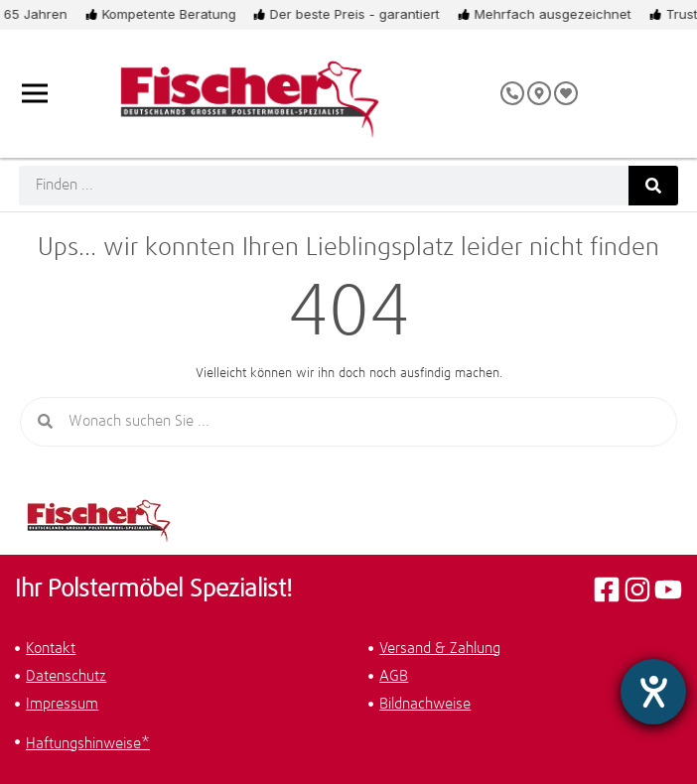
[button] (351, 744)
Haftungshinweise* (88, 744)
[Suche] (653, 186)
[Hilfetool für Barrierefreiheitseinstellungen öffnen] (653, 692)
